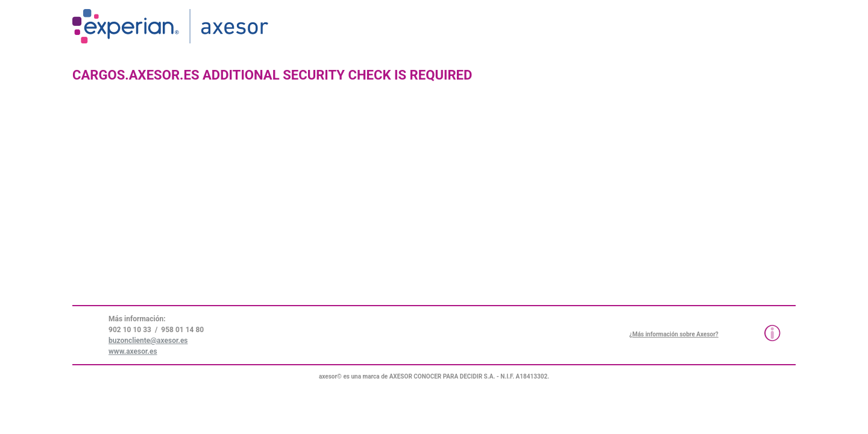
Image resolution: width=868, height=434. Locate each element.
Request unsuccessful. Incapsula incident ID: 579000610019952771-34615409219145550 (434, 217)
